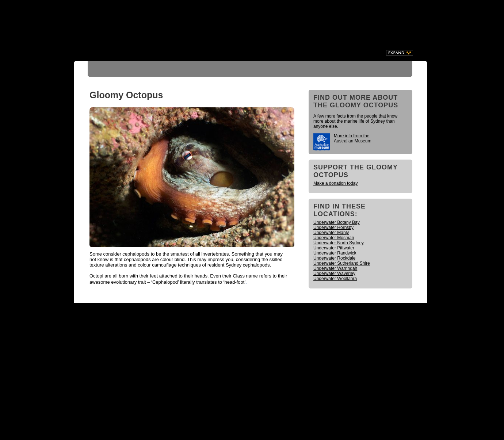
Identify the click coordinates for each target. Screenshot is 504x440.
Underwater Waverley (334, 273)
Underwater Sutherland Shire (342, 263)
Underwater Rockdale (334, 258)
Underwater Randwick (335, 253)
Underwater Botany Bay (337, 222)
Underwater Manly (331, 233)
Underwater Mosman (334, 238)
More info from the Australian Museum (353, 138)
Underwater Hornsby (333, 227)
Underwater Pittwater (334, 248)
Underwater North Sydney (339, 243)
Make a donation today (335, 183)
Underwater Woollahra (335, 279)
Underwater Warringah (335, 268)
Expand (400, 53)
